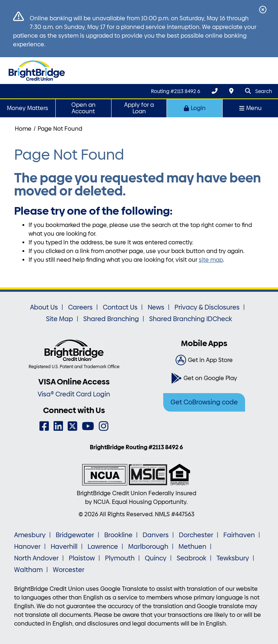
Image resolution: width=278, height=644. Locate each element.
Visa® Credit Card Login (74, 394)
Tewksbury (233, 558)
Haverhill (64, 547)
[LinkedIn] (58, 426)
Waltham (28, 570)
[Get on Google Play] (204, 378)
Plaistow (82, 558)
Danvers (156, 535)
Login (195, 108)
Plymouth (120, 558)
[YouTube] (88, 426)
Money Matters (28, 108)
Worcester (69, 570)
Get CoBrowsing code (204, 402)
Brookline (118, 535)
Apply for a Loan (139, 108)
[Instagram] (104, 426)
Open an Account (83, 108)
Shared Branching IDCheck (191, 319)
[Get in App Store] (204, 360)
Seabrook (191, 558)
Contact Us (120, 307)
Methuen (192, 547)
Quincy (156, 558)
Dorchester (196, 535)
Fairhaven (239, 535)
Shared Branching (111, 319)
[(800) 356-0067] (215, 91)
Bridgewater (75, 535)
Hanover (27, 547)
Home (23, 129)
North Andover (36, 558)
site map (211, 260)
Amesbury (30, 535)
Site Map (60, 319)
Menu (250, 108)
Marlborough (148, 547)
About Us (44, 307)
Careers (80, 307)
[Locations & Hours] (231, 91)
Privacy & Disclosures (207, 307)
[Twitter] (72, 426)
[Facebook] (44, 426)
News (156, 307)
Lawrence (103, 547)
